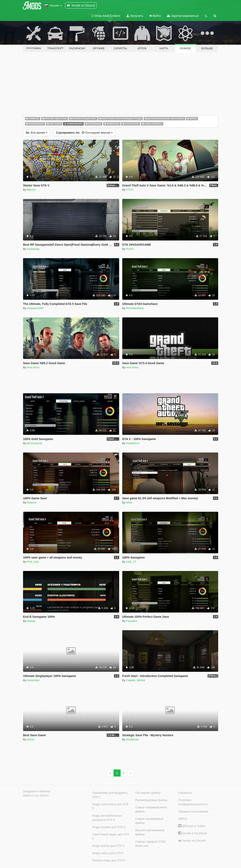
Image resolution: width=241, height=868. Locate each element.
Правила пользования (193, 811)
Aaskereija (33, 249)
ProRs (130, 249)
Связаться (185, 793)
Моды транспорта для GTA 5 (110, 806)
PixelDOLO (133, 443)
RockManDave (135, 308)
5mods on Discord (192, 841)
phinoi (31, 739)
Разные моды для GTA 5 (109, 860)
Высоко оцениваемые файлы (150, 832)
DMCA (183, 819)
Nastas (31, 621)
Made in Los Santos (36, 795)
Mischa (31, 190)
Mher (129, 502)
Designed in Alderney (37, 791)
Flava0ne (132, 621)
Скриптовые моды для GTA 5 (111, 836)
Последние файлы (148, 793)
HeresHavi (33, 680)
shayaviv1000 (35, 308)
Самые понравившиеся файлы (151, 809)
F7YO (130, 190)
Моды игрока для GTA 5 (108, 846)
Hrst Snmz (33, 367)
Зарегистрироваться (183, 16)
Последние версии (84, 133)
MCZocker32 (35, 443)
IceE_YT (131, 562)
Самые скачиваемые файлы (149, 821)
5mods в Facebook (193, 833)
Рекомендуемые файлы (151, 800)
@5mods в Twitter (192, 826)
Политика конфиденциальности (193, 802)
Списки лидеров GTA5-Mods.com (151, 844)
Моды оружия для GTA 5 (109, 827)
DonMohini (132, 739)
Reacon (32, 502)
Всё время (36, 133)
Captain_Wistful (135, 680)
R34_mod (33, 562)
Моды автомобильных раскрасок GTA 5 (107, 818)
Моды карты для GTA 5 (108, 853)
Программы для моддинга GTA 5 (110, 795)
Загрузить (135, 16)
